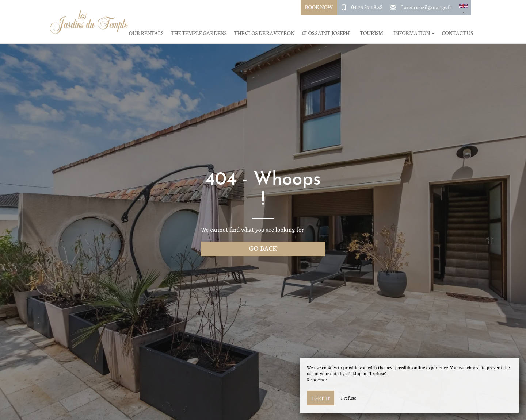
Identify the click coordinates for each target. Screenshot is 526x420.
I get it (321, 398)
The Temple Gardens (199, 33)
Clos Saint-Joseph (326, 33)
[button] (463, 7)
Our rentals (146, 33)
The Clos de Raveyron (264, 33)
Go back (263, 248)
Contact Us (458, 33)
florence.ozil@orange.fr (426, 7)
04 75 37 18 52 (367, 7)
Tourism (371, 33)
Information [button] (414, 33)
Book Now (319, 7)
